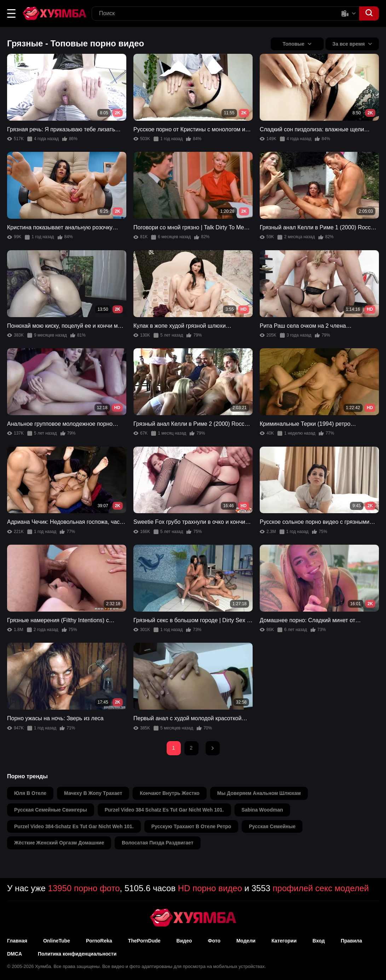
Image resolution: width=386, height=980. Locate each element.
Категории (284, 941)
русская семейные (272, 826)
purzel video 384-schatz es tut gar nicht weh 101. (74, 826)
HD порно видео (210, 888)
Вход (319, 941)
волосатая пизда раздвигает (157, 843)
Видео (184, 941)
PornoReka (99, 941)
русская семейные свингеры (51, 810)
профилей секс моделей (321, 888)
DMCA (15, 954)
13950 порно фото (84, 888)
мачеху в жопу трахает (93, 793)
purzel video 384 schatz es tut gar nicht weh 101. (164, 810)
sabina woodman (262, 810)
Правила (351, 941)
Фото (214, 941)
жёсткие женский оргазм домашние (59, 843)
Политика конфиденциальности (77, 954)
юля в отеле (30, 793)
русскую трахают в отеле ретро (191, 826)
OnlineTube (57, 941)
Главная (17, 941)
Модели (246, 941)
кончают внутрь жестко (170, 793)
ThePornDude (144, 941)
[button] (11, 13)
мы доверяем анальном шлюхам (259, 793)
